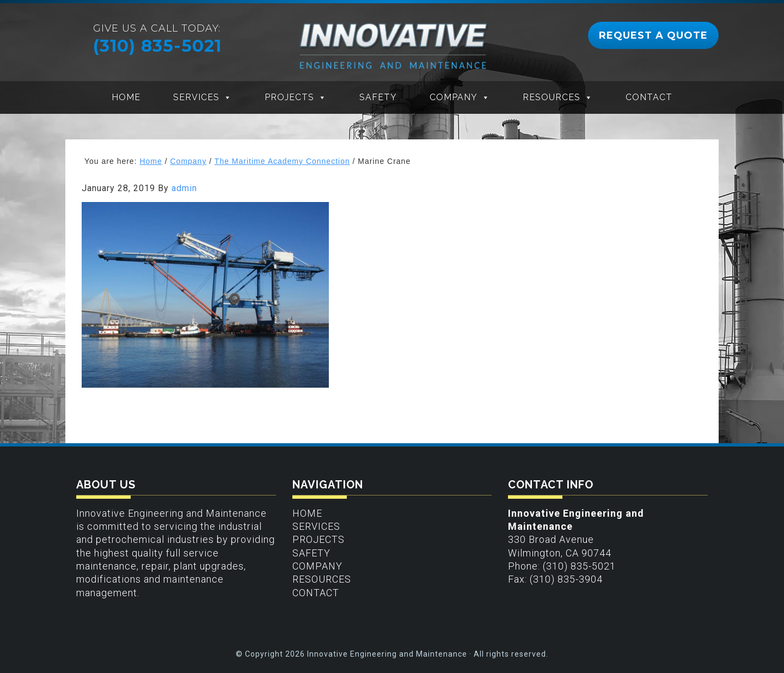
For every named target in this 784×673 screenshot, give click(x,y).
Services (196, 97)
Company (454, 97)
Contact (649, 97)
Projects (289, 97)
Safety (378, 97)
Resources (552, 97)
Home (126, 97)
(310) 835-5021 (157, 46)
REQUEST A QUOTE (653, 35)
